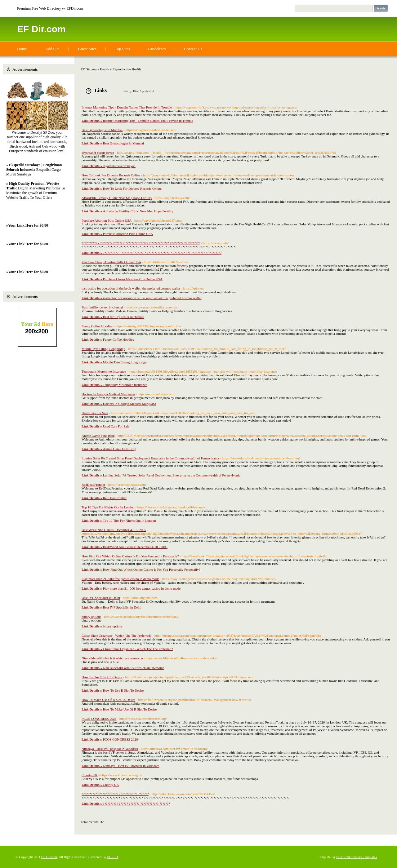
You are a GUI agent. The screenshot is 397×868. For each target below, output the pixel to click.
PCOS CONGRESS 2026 (99, 719)
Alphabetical (147, 91)
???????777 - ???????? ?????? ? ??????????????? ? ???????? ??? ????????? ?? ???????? (141, 243)
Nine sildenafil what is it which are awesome (112, 658)
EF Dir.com (41, 29)
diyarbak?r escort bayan (98, 153)
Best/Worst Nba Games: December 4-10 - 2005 (114, 530)
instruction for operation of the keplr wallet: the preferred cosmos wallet (131, 288)
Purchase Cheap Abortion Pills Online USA (111, 262)
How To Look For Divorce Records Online (111, 175)
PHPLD (113, 857)
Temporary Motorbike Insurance (104, 371)
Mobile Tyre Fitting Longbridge (103, 349)
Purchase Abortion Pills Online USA (107, 220)
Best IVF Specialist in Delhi (101, 598)
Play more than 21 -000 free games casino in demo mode (120, 579)
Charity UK (90, 775)
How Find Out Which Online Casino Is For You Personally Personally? (130, 556)
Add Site (52, 49)
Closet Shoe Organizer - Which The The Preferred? (117, 635)
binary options (91, 617)
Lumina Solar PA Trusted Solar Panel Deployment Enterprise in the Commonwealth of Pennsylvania (150, 458)
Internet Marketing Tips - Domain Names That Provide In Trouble (127, 107)
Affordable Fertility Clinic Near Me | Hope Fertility (117, 198)
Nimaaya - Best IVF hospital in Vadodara (110, 749)
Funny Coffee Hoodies (97, 326)
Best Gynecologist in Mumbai (102, 130)
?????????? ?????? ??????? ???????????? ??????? (115, 794)
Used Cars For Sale (95, 413)
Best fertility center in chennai (102, 307)
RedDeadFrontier (93, 485)
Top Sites (122, 49)
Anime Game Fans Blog (98, 436)
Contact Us (193, 49)
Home (22, 49)
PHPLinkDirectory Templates (357, 857)
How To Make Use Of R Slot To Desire (108, 700)
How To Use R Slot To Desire (102, 677)
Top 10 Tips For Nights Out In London (108, 507)
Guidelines (157, 49)
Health (104, 69)
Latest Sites (87, 49)
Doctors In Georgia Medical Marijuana (108, 394)
